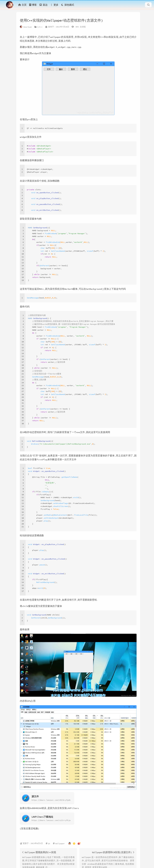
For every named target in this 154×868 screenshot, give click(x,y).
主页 (22, 5)
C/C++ (40, 27)
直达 (43, 5)
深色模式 (67, 5)
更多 (54, 5)
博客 (33, 5)
